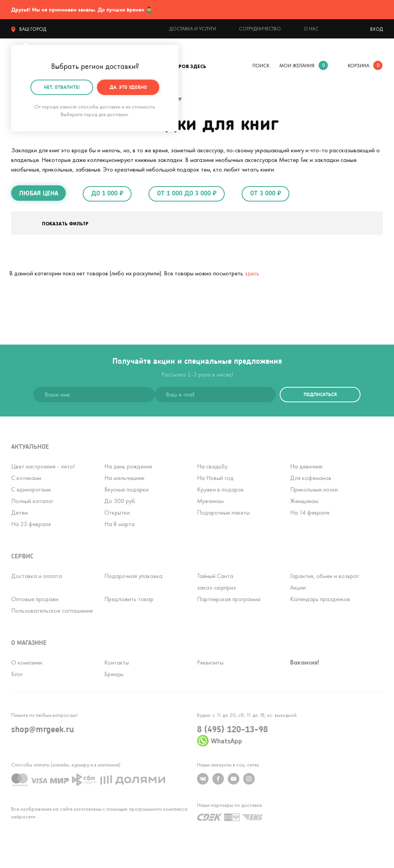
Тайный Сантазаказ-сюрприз (216, 582)
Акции (298, 587)
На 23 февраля (31, 524)
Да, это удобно (128, 87)
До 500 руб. (120, 501)
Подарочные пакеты (223, 512)
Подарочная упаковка (133, 576)
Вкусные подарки (126, 489)
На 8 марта (119, 524)
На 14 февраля (310, 512)
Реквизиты (210, 662)
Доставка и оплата (37, 576)
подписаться (320, 394)
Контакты (117, 662)
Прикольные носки (314, 489)
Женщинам (304, 501)
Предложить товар (129, 599)
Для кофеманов (311, 478)
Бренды (114, 674)
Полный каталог (32, 501)
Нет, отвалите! (62, 87)
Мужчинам (210, 501)
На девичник (306, 466)
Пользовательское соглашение (52, 611)
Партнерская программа (229, 599)
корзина (359, 66)
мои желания (297, 66)
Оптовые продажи (35, 599)
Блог (17, 674)
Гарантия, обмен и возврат (325, 576)
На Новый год (215, 478)
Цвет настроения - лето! (43, 466)
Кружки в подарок (220, 489)
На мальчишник (124, 478)
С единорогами (31, 489)
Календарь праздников (320, 599)
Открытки (117, 512)
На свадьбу (212, 466)
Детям (19, 512)
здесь (252, 273)
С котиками (26, 478)
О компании (27, 662)
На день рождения (128, 466)
